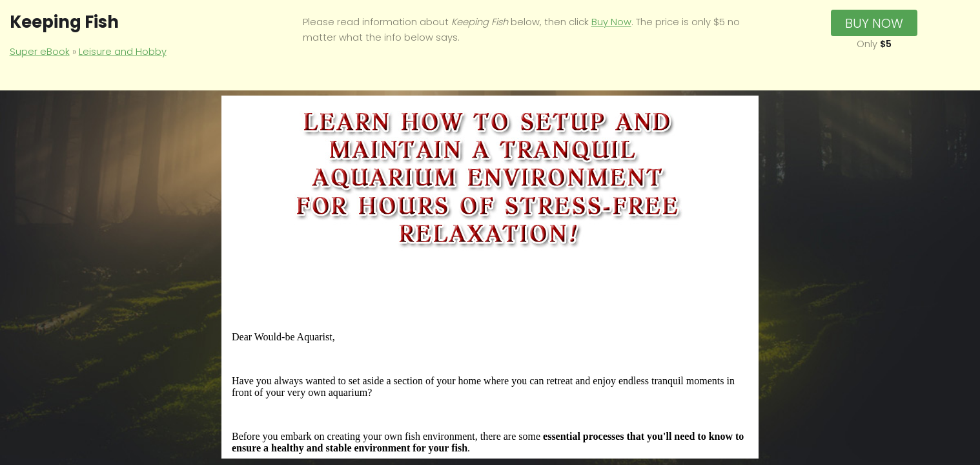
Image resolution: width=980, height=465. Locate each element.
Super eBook (40, 52)
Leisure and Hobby (123, 52)
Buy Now (611, 22)
